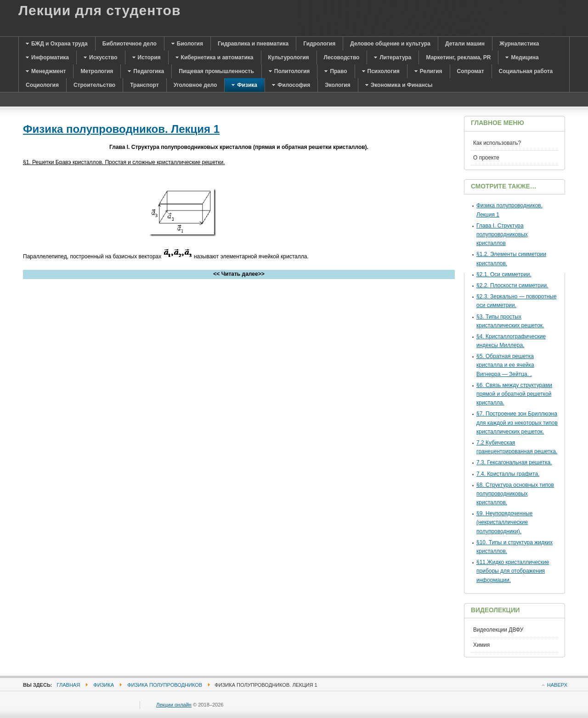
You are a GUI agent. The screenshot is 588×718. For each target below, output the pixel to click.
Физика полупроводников (165, 685)
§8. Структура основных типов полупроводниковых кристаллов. (515, 494)
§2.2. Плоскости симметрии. (512, 285)
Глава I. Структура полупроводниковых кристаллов (502, 234)
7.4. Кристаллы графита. (508, 474)
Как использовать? (497, 143)
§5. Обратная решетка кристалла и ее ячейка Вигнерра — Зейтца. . (505, 365)
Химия (481, 645)
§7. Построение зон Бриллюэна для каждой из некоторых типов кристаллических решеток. (517, 422)
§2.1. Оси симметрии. (504, 274)
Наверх (557, 685)
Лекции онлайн (174, 705)
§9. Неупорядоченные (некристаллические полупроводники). (504, 522)
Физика (104, 685)
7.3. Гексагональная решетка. (514, 462)
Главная (69, 685)
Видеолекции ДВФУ (498, 630)
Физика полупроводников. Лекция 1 (121, 129)
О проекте (486, 158)
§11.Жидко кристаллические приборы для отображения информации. (513, 571)
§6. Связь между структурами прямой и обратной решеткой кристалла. (514, 394)
